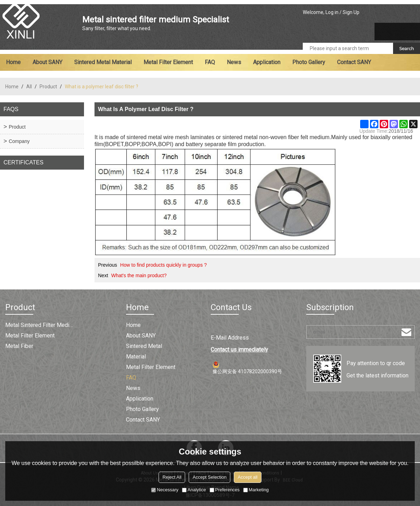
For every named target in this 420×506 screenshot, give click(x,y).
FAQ (210, 62)
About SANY (47, 62)
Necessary (165, 490)
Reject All (172, 477)
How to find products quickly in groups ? (163, 265)
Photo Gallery (309, 62)
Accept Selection (209, 477)
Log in (332, 12)
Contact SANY (354, 62)
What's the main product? (139, 275)
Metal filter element (168, 62)
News (234, 62)
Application (267, 62)
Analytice (194, 490)
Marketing (256, 490)
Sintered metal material (103, 62)
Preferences (225, 490)
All (29, 87)
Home (13, 62)
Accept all (247, 477)
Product (48, 87)
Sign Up (351, 12)
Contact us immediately (239, 350)
